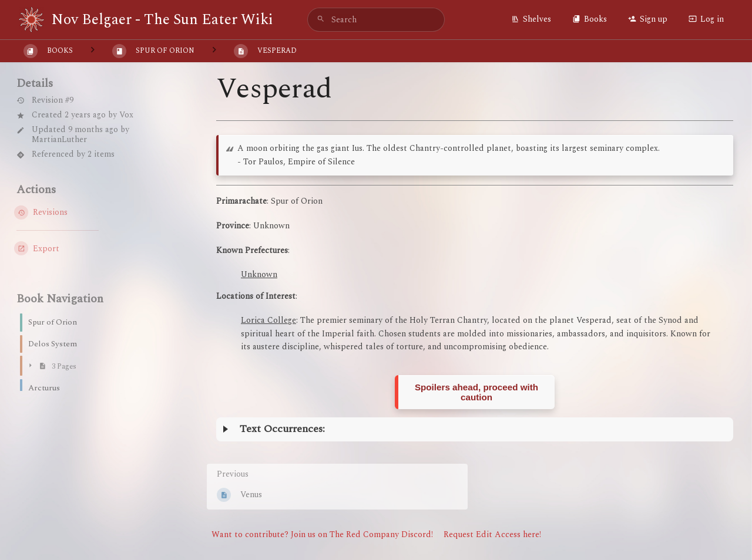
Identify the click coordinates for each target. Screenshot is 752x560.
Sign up (648, 19)
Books (590, 19)
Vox (126, 115)
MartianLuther (59, 139)
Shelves (531, 19)
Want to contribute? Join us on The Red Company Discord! (322, 534)
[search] (376, 20)
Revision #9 (45, 101)
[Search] (321, 20)
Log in (706, 19)
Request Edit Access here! (492, 534)
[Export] (89, 248)
